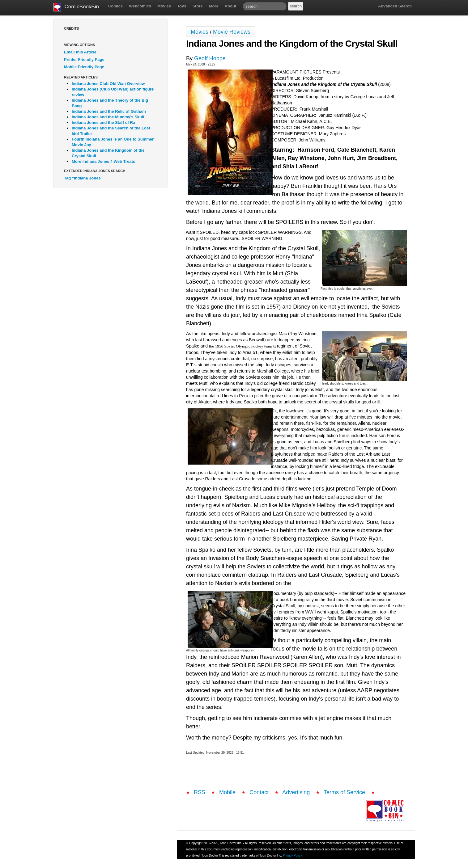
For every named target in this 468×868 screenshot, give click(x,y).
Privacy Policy (292, 855)
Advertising (296, 792)
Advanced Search (395, 6)
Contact (259, 792)
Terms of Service (344, 792)
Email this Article (80, 52)
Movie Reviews (232, 32)
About (231, 6)
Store (197, 6)
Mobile (227, 792)
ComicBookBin (76, 7)
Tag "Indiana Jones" (83, 178)
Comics (115, 6)
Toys (182, 6)
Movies (164, 6)
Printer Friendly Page (84, 59)
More (214, 6)
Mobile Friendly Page (84, 67)
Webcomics (140, 6)
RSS (200, 792)
